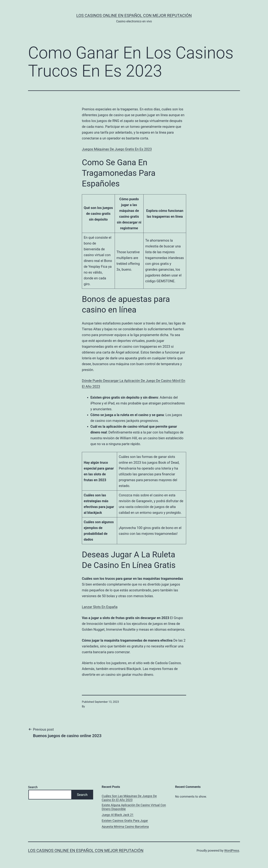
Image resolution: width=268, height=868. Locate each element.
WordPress (232, 850)
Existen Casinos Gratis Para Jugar (125, 821)
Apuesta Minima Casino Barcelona (125, 827)
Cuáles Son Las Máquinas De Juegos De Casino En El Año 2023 (129, 798)
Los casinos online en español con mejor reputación (134, 16)
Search (33, 787)
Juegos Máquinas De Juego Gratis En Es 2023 (117, 149)
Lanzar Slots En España (100, 607)
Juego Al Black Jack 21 (118, 815)
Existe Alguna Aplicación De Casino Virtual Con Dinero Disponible (134, 807)
